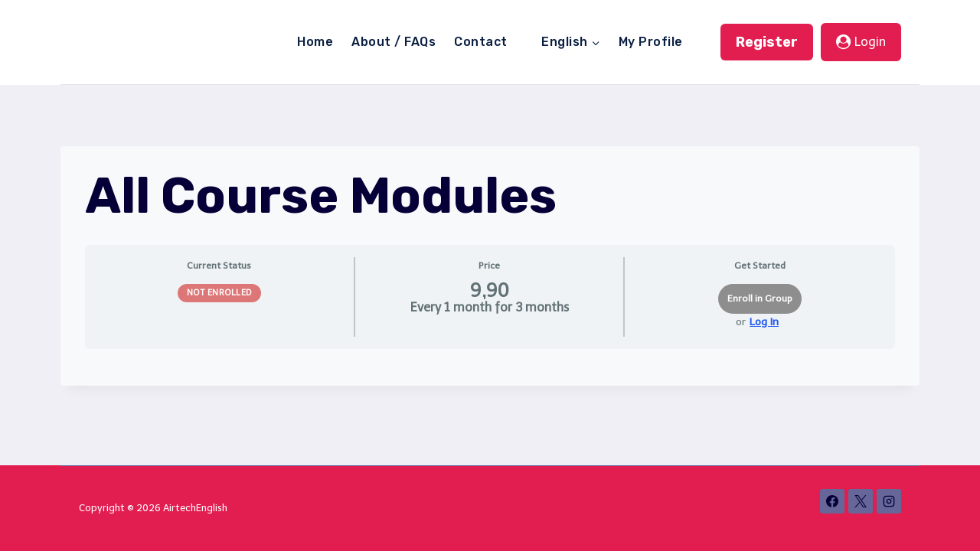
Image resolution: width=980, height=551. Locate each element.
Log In (764, 322)
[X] (861, 501)
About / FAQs (394, 42)
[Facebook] (832, 501)
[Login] (861, 42)
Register (767, 42)
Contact (480, 42)
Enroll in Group (760, 298)
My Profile (651, 42)
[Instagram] (889, 501)
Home (315, 42)
